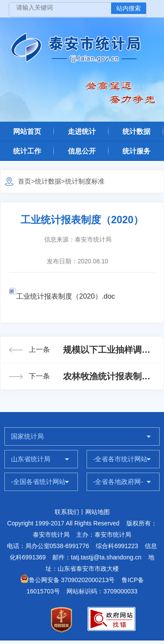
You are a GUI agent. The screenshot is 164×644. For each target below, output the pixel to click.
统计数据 (136, 131)
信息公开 (82, 151)
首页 (24, 181)
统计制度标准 (85, 181)
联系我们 (67, 512)
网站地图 (98, 512)
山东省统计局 (31, 459)
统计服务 (136, 151)
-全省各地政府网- (118, 482)
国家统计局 (27, 436)
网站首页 (27, 131)
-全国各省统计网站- (39, 482)
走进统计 (82, 131)
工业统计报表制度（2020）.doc (62, 296)
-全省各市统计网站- (122, 459)
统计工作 (27, 151)
